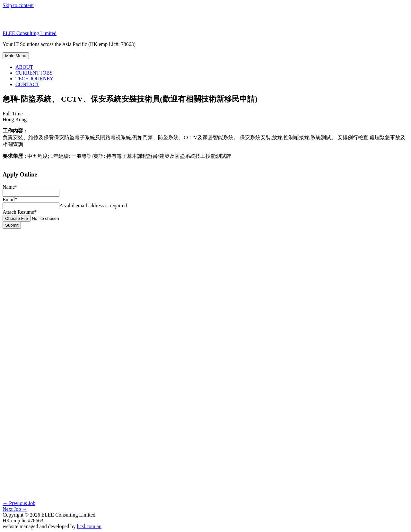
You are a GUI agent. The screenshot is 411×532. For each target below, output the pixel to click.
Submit (12, 225)
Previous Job (19, 503)
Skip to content (18, 5)
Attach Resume (20, 212)
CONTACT (27, 84)
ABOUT (24, 67)
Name (10, 187)
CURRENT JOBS (34, 73)
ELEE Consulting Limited (30, 33)
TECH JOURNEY (35, 79)
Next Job (15, 509)
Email (10, 199)
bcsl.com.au (89, 526)
